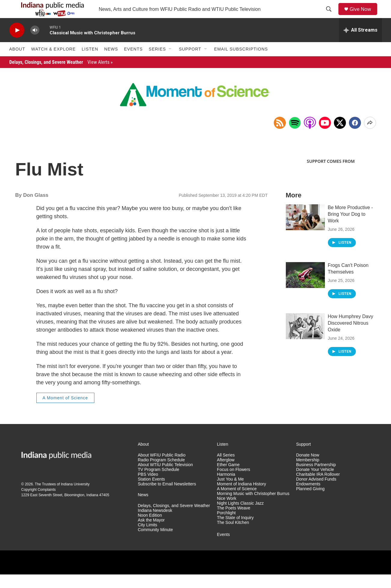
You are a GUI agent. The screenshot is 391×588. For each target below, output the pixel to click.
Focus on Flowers (234, 483)
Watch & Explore (53, 63)
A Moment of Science (65, 411)
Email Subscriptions (241, 63)
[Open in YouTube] (325, 136)
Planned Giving (310, 502)
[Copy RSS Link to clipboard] (280, 136)
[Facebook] (355, 136)
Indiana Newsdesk (155, 524)
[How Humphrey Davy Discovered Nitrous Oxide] (305, 340)
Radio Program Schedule (161, 473)
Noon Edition (150, 529)
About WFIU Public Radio (162, 469)
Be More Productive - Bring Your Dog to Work (350, 228)
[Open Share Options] (370, 136)
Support (190, 63)
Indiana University (75, 498)
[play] (17, 44)
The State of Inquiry (235, 531)
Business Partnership (316, 478)
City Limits (148, 538)
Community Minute (156, 543)
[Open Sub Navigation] (170, 63)
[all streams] (360, 44)
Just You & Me (231, 493)
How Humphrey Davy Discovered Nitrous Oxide (351, 337)
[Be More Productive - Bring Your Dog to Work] (305, 231)
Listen (90, 63)
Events (133, 63)
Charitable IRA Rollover (318, 488)
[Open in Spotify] (295, 136)
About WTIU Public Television (165, 478)
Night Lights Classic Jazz (240, 517)
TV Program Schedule (159, 483)
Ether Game (228, 478)
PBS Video (148, 488)
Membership (308, 473)
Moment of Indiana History (241, 498)
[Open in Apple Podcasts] (310, 136)
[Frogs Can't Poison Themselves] (305, 289)
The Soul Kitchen (233, 536)
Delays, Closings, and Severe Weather (61, 76)
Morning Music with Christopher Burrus (253, 507)
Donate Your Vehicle (315, 483)
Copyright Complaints (39, 503)
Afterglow (226, 473)
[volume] (35, 44)
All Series (226, 469)
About (17, 63)
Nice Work (227, 512)
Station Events (151, 493)
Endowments (308, 498)
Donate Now (308, 469)
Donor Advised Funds (316, 493)
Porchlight (226, 526)
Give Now (364, 16)
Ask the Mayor (151, 534)
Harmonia (226, 488)
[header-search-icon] (331, 16)
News (111, 63)
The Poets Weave (234, 522)
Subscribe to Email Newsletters (167, 498)
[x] (340, 136)
